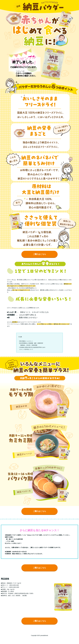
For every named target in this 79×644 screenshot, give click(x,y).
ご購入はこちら (39, 254)
